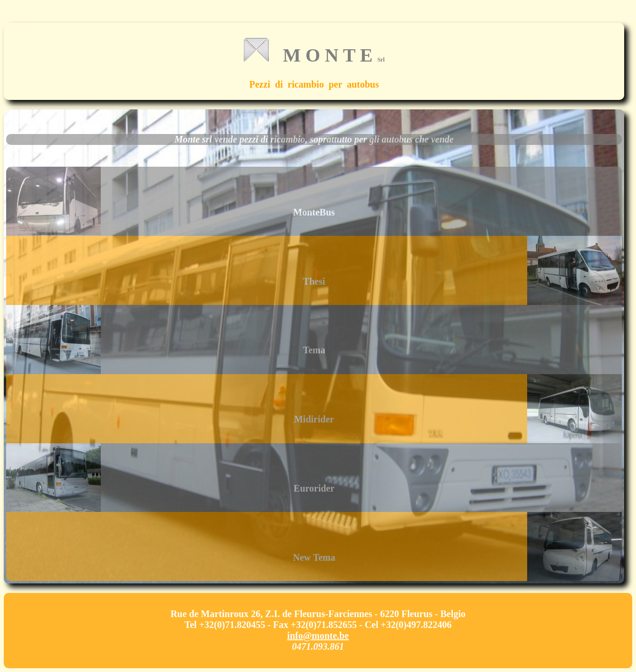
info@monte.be (318, 636)
